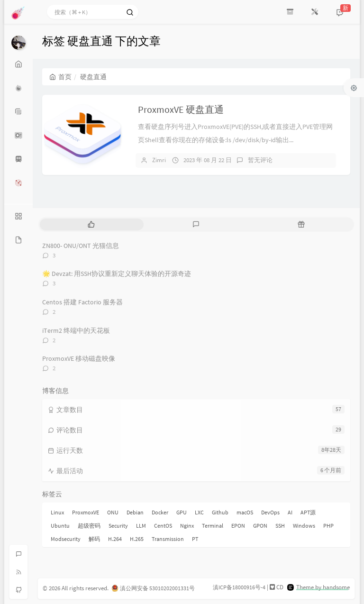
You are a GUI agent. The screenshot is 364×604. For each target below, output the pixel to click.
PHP (328, 526)
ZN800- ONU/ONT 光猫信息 (81, 246)
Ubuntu (60, 526)
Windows (304, 526)
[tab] (91, 224)
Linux (57, 512)
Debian (135, 512)
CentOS (163, 526)
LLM (141, 526)
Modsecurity (66, 539)
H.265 (137, 539)
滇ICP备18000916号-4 (239, 587)
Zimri (159, 160)
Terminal (213, 526)
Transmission (168, 539)
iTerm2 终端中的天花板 (76, 330)
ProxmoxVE (86, 512)
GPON (260, 526)
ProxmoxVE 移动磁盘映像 (79, 358)
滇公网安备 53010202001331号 (157, 588)
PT (195, 539)
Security (118, 526)
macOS (245, 512)
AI (290, 512)
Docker (160, 512)
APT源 (308, 512)
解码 (94, 539)
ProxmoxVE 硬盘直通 (181, 109)
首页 (60, 77)
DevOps (270, 512)
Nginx (187, 526)
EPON (238, 526)
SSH (280, 526)
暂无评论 (260, 160)
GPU (182, 512)
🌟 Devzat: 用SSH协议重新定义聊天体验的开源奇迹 (117, 274)
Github (220, 512)
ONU (113, 512)
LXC (199, 512)
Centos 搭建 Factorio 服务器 (82, 302)
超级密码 (89, 526)
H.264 (115, 539)
